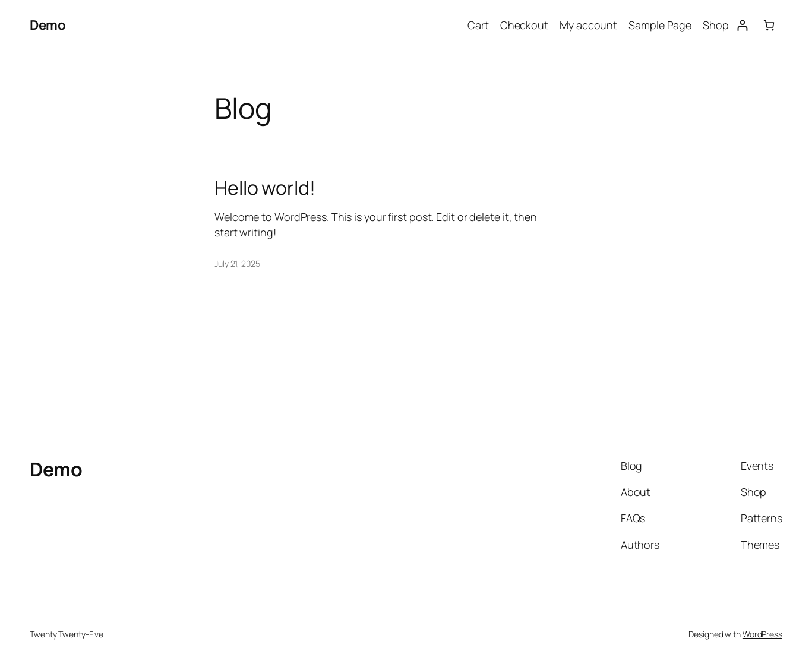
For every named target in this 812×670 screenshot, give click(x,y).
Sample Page (660, 25)
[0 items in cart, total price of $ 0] (769, 25)
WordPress (762, 634)
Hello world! (265, 188)
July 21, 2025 (237, 263)
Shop (716, 25)
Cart (478, 25)
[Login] (742, 25)
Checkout (524, 25)
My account (588, 25)
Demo (48, 25)
